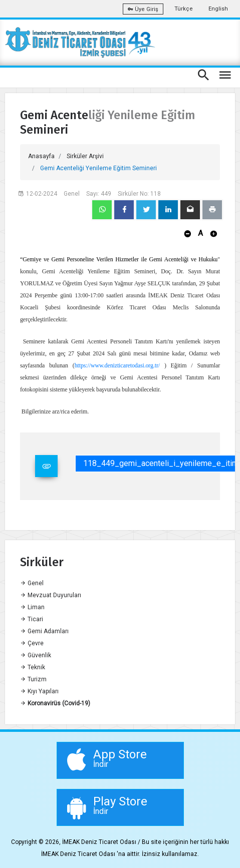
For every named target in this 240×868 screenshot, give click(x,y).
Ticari (32, 619)
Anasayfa (41, 156)
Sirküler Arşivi (85, 156)
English (218, 9)
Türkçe (184, 9)
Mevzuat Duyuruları (51, 595)
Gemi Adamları (44, 631)
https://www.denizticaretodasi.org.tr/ (117, 365)
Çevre (32, 643)
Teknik (33, 667)
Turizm (33, 679)
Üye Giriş (143, 9)
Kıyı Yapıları (39, 691)
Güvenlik (36, 655)
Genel (32, 583)
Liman (32, 607)
